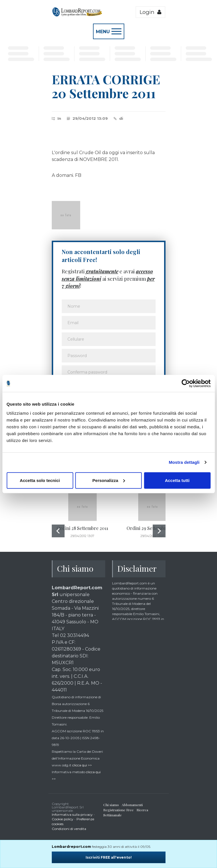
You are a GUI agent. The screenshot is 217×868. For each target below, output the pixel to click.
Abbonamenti (132, 805)
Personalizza (109, 480)
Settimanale (112, 815)
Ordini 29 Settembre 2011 (152, 528)
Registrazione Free (118, 810)
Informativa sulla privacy (72, 814)
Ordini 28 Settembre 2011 (82, 528)
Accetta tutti (177, 480)
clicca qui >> (82, 765)
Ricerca (142, 810)
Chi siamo (111, 805)
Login (150, 12)
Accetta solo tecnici (40, 480)
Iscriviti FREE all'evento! (109, 857)
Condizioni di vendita (69, 829)
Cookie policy (63, 819)
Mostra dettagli (184, 462)
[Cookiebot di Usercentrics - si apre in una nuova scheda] (186, 383)
